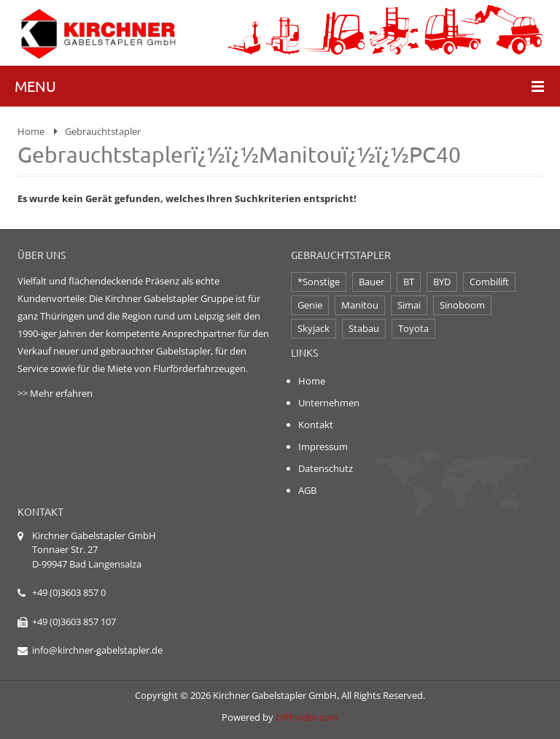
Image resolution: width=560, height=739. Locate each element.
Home (31, 131)
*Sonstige (319, 282)
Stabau (364, 328)
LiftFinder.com (307, 717)
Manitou (360, 305)
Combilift (489, 282)
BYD (442, 282)
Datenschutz (326, 468)
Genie (310, 305)
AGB (307, 490)
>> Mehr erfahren (55, 393)
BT (409, 282)
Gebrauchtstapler (103, 131)
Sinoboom (462, 305)
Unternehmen (329, 403)
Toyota (413, 328)
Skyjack (314, 328)
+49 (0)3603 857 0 (69, 592)
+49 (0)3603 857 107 (74, 622)
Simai (409, 305)
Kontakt (316, 425)
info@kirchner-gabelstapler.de (97, 650)
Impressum (323, 446)
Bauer (372, 282)
